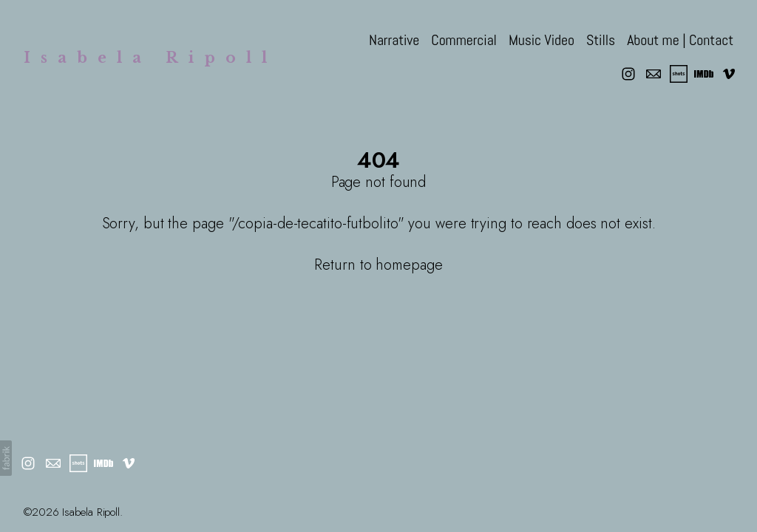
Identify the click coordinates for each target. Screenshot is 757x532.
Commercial (464, 40)
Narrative (394, 40)
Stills (601, 40)
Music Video (542, 40)
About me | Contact (680, 40)
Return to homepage (378, 265)
